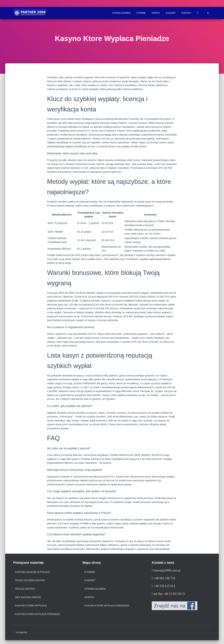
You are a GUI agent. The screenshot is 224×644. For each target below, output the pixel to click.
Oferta (156, 13)
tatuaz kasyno (25, 589)
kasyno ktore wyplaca (31, 606)
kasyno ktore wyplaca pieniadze (38, 614)
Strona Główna (121, 13)
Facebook (22, 633)
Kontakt (186, 13)
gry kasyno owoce (28, 597)
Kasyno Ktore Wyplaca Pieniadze (107, 606)
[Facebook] (175, 605)
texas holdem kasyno (30, 580)
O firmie (141, 13)
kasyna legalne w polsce (33, 572)
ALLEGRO (171, 13)
